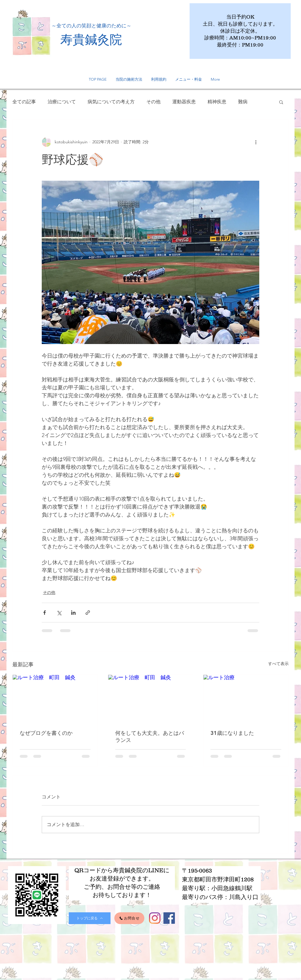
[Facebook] (169, 918)
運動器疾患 (184, 102)
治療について (62, 102)
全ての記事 (24, 102)
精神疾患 (217, 102)
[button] (281, 102)
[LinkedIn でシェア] (73, 613)
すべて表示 (278, 664)
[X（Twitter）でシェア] (59, 613)
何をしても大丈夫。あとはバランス (150, 736)
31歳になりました (232, 733)
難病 (243, 102)
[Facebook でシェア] (45, 613)
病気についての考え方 (111, 102)
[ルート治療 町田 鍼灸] (55, 699)
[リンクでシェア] (88, 613)
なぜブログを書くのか (46, 733)
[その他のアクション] (256, 142)
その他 (153, 102)
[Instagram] (155, 918)
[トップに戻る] (90, 918)
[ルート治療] (246, 699)
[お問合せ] (129, 918)
